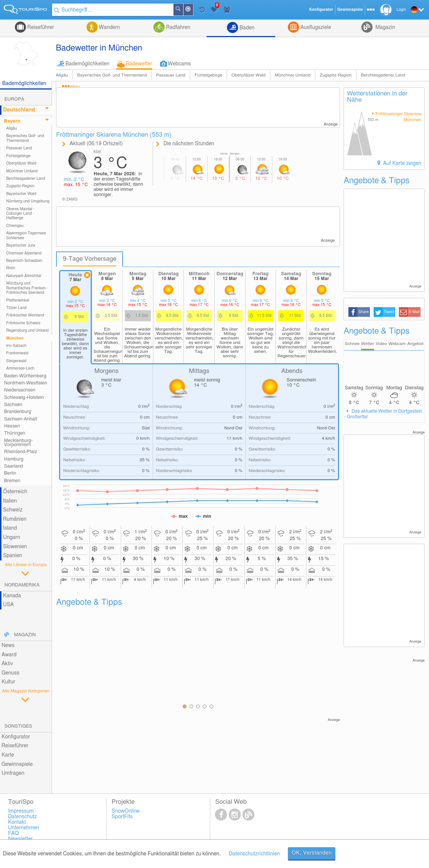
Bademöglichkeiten (87, 64)
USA (8, 605)
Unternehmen (24, 828)
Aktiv (7, 664)
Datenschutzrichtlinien (254, 854)
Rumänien (15, 519)
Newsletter (21, 839)
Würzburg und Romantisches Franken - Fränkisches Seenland (27, 288)
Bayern (12, 121)
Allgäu (62, 75)
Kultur (8, 682)
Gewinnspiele (17, 764)
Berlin (10, 473)
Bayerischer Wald (21, 194)
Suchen (183, 10)
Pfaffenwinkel (18, 300)
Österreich (15, 492)
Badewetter (139, 64)
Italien (10, 501)
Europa (14, 99)
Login (401, 10)
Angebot (415, 344)
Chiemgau (15, 226)
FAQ (14, 833)
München (15, 338)
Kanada (12, 596)
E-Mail (414, 312)
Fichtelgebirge (208, 75)
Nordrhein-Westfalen (26, 383)
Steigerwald (17, 361)
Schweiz (13, 510)
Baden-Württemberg (25, 376)
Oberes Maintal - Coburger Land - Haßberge (21, 214)
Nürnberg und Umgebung (28, 201)
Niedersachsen (20, 390)
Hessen (12, 426)
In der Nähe (193, 10)
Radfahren (177, 27)
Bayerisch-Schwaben (25, 261)
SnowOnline (126, 811)
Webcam (397, 344)
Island (10, 528)
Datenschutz (23, 817)
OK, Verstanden (312, 853)
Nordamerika (22, 585)
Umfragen (13, 773)
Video (381, 344)
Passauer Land (171, 75)
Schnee (352, 344)
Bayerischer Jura (21, 246)
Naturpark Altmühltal (24, 276)
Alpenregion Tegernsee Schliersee (26, 235)
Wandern (109, 27)
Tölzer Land (17, 308)
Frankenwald (17, 353)
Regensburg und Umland (28, 331)
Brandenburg (18, 412)
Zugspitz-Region (336, 75)
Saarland (14, 466)
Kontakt (17, 822)
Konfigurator (16, 737)
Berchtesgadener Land (383, 75)
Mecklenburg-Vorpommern (18, 443)
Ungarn (12, 537)
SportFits (122, 817)
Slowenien (15, 547)
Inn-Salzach (17, 346)
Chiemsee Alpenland (24, 253)
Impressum (21, 811)
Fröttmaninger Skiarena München (398, 117)
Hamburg (14, 459)
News (8, 646)
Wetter (368, 344)
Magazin (385, 27)
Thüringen (15, 433)
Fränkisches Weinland (25, 315)
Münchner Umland (293, 75)
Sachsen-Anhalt (21, 419)
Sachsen (13, 405)
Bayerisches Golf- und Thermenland (112, 75)
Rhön (11, 268)
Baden (246, 28)
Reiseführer (40, 27)
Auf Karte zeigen (402, 163)
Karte (8, 755)
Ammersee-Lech (20, 368)
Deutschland (19, 110)
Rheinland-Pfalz (21, 452)
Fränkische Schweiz (23, 323)
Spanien (12, 556)
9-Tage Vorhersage (90, 259)
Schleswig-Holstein (24, 398)
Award (9, 655)
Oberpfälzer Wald (248, 75)
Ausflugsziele (315, 27)
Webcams (179, 64)
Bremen (12, 481)
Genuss (10, 673)
